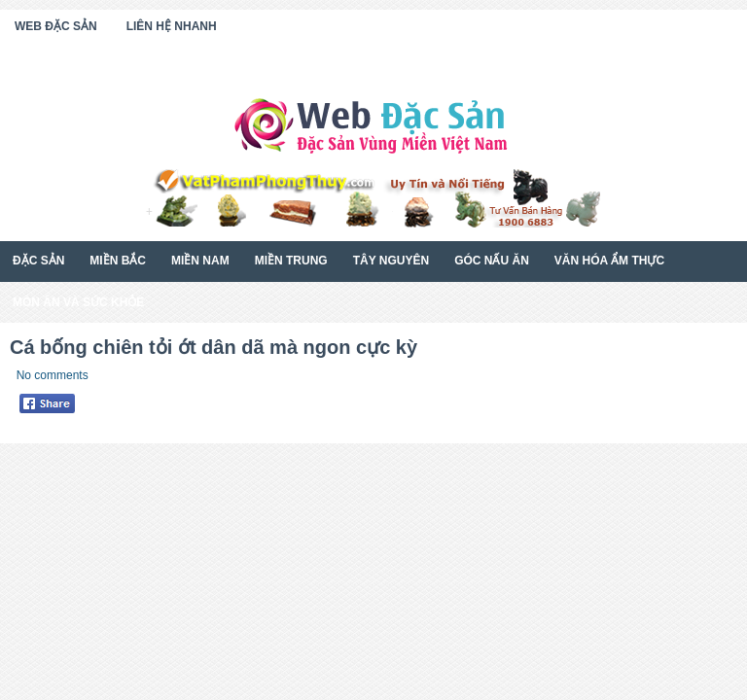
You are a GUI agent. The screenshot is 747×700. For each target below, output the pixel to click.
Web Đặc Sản (56, 26)
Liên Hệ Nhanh (172, 26)
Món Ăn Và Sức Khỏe (78, 302)
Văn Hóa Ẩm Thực (609, 261)
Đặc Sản (38, 261)
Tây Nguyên (391, 261)
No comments (53, 375)
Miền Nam (200, 261)
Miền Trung (291, 261)
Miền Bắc (118, 261)
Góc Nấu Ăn (492, 261)
